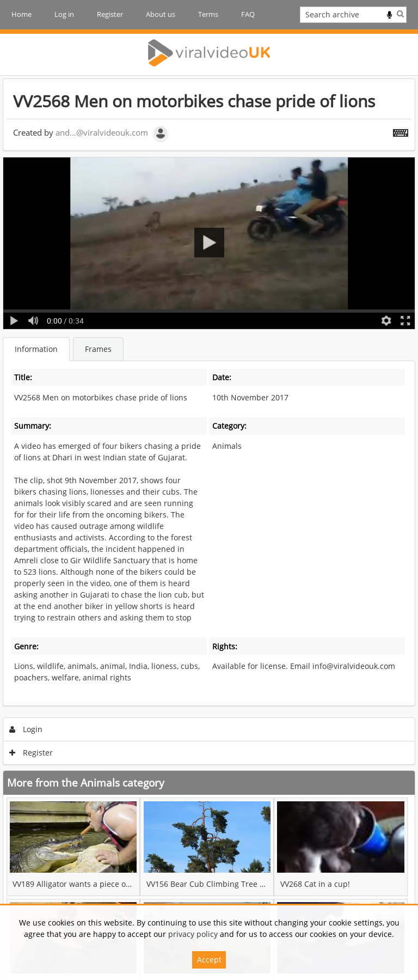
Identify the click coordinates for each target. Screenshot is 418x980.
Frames (98, 349)
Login (26, 729)
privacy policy (193, 934)
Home (21, 14)
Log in (64, 14)
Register (110, 14)
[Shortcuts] (401, 131)
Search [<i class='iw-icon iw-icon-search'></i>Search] (400, 14)
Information (36, 349)
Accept (209, 960)
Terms (208, 14)
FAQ (248, 14)
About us (161, 14)
